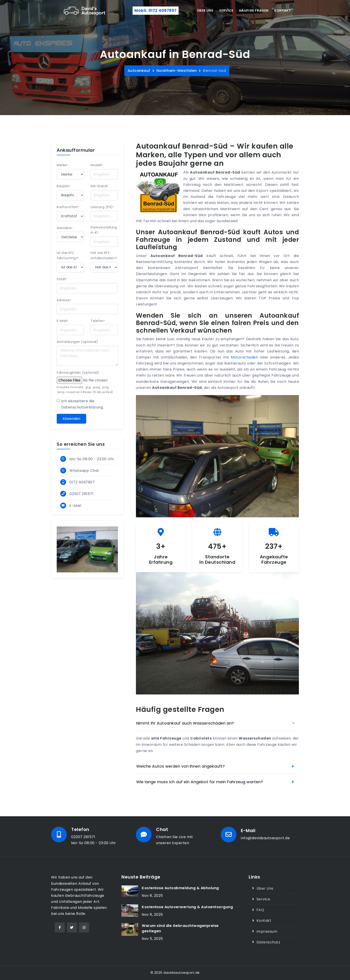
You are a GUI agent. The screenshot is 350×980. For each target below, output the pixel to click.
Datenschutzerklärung (82, 407)
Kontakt (283, 10)
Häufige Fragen (254, 10)
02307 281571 (81, 494)
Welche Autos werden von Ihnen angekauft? (180, 766)
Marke (62, 165)
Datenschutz (268, 942)
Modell (97, 165)
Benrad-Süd (214, 71)
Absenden (71, 419)
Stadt (62, 279)
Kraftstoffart (68, 207)
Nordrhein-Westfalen (177, 71)
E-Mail (62, 321)
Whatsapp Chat (84, 471)
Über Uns (265, 888)
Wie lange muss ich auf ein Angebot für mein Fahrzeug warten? (200, 782)
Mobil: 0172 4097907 (156, 10)
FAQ (260, 910)
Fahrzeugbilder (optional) (78, 373)
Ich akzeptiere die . (82, 404)
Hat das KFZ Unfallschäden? (104, 255)
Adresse (64, 300)
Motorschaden (244, 357)
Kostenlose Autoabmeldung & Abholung (180, 888)
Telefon (98, 321)
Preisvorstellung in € (104, 230)
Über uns (205, 10)
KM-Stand (99, 186)
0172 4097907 (82, 482)
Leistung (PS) (102, 207)
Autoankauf (139, 71)
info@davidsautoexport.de (265, 838)
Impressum (267, 931)
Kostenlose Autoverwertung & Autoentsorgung (187, 907)
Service (226, 10)
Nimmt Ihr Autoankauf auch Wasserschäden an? (185, 723)
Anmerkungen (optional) (77, 342)
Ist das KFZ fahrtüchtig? (68, 255)
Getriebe (65, 228)
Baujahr (64, 186)
